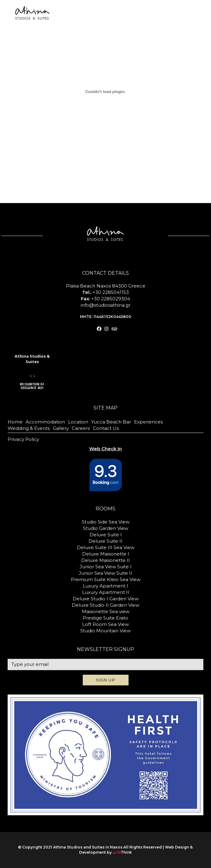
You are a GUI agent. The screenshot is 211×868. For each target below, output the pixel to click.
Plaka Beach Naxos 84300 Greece (106, 286)
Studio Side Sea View (106, 522)
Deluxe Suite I (106, 535)
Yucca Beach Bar (111, 422)
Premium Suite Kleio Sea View (106, 579)
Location (78, 422)
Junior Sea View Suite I (106, 567)
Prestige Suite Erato (105, 618)
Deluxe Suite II (105, 541)
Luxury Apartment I (105, 586)
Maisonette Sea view (106, 611)
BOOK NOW (190, 16)
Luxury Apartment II (106, 592)
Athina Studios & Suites (32, 359)
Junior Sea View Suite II (105, 573)
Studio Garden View (106, 528)
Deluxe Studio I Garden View (106, 599)
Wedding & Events (29, 428)
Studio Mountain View (105, 631)
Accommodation (45, 422)
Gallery (61, 428)
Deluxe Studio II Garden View (105, 605)
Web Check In (191, 6)
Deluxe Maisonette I (106, 554)
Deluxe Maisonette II (105, 560)
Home (15, 422)
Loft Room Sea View (105, 624)
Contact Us (106, 428)
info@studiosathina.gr (105, 305)
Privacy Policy (23, 439)
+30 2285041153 (111, 292)
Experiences (148, 422)
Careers (81, 428)
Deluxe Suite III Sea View (106, 547)
